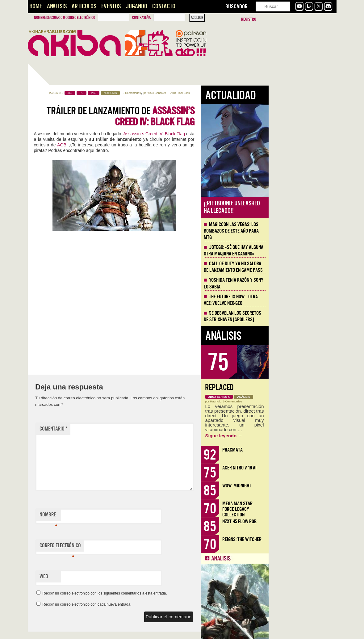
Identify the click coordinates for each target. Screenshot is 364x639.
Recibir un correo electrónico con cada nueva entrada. (155, 604)
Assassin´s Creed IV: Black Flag (222, 134)
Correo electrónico (128, 547)
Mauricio (284, 401)
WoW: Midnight (305, 486)
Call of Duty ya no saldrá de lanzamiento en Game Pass (301, 267)
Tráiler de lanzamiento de (188, 116)
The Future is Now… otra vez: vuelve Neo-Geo (299, 300)
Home (36, 6)
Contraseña (141, 18)
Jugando (136, 6)
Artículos (84, 6)
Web (112, 576)
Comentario (121, 429)
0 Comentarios (200, 93)
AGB (130, 145)
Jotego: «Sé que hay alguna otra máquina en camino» (301, 251)
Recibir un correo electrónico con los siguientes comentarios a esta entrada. (173, 593)
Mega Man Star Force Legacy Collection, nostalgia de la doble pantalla (59, 219)
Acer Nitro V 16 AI (307, 468)
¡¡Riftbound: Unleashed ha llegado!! (300, 207)
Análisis (57, 6)
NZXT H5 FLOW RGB (307, 521)
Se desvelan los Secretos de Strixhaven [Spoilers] (300, 316)
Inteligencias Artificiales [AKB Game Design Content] (61, 436)
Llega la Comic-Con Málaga (56, 357)
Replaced (287, 387)
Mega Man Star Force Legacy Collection (305, 509)
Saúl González (225, 93)
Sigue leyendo (292, 436)
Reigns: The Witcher (310, 539)
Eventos (111, 6)
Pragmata (300, 450)
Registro (249, 19)
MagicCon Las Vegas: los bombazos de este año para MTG (299, 231)
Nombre (116, 516)
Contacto (164, 6)
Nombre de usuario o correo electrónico (65, 18)
